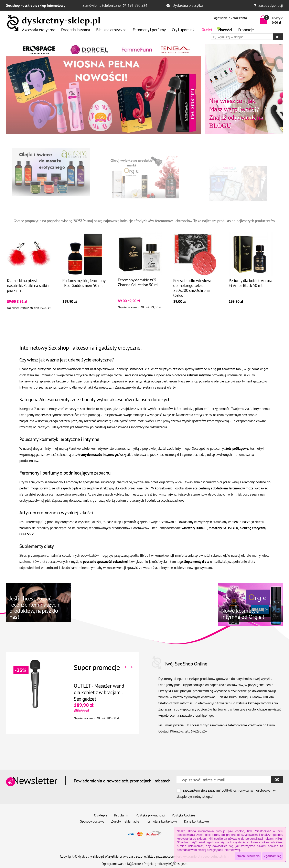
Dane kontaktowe (196, 821)
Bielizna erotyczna (111, 30)
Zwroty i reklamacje (125, 821)
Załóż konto (239, 18)
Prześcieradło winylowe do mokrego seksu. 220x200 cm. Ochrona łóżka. (193, 304)
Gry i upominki (184, 30)
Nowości (225, 30)
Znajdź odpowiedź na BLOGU (236, 113)
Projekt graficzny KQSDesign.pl (166, 864)
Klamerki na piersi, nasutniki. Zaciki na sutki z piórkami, (28, 301)
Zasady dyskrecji (271, 5)
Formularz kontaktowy (162, 821)
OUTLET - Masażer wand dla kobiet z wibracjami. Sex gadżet (83, 692)
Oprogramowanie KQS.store (121, 864)
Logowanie (220, 18)
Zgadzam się (272, 856)
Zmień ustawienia (248, 856)
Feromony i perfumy (149, 30)
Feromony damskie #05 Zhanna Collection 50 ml (138, 298)
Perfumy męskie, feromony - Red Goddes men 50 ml (84, 299)
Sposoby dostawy (92, 821)
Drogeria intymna (76, 30)
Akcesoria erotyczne (39, 30)
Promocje (246, 30)
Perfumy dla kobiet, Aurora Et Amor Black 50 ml (250, 299)
